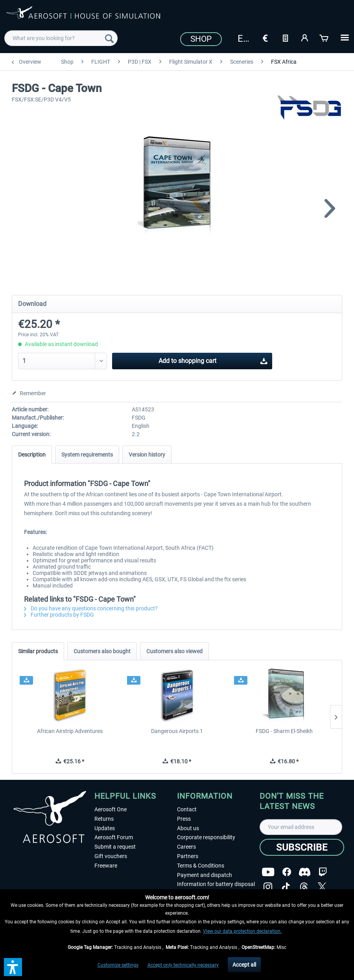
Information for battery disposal (216, 884)
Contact (187, 809)
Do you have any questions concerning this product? (91, 608)
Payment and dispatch (205, 875)
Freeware (106, 866)
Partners (188, 856)
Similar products (38, 651)
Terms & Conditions (201, 866)
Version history (147, 455)
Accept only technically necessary (183, 965)
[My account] (305, 37)
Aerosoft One (111, 809)
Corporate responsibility (206, 837)
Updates (105, 828)
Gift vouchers (111, 856)
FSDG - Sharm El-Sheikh (284, 731)
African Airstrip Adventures (70, 731)
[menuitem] (61, 38)
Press (184, 819)
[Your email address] (301, 827)
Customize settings (118, 965)
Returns (104, 819)
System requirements (87, 455)
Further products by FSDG (59, 615)
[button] (13, 967)
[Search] (109, 38)
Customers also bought (102, 651)
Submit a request (115, 847)
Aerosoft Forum (114, 837)
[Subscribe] (302, 847)
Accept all (244, 965)
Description (32, 455)
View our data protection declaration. (242, 931)
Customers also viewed (174, 651)
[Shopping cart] (324, 37)
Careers (186, 847)
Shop (201, 39)
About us (188, 828)
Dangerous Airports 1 (177, 731)
